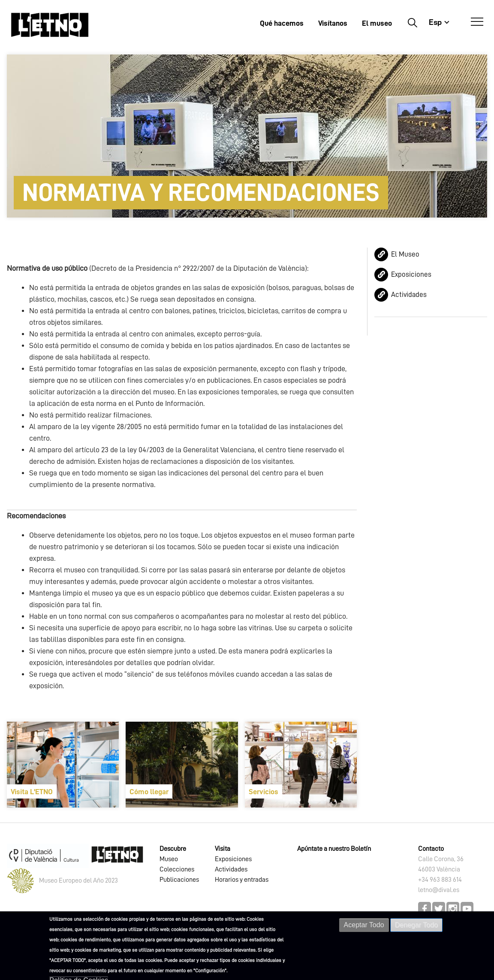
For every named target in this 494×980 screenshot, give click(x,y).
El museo (377, 23)
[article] (63, 765)
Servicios (264, 792)
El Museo (405, 254)
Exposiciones (411, 274)
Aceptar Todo (364, 925)
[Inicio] (50, 25)
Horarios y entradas (242, 880)
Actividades (409, 295)
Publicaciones (179, 880)
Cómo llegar (149, 792)
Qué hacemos (282, 23)
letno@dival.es (439, 890)
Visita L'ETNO (32, 792)
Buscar (412, 22)
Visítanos (333, 23)
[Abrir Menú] (477, 22)
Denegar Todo (416, 925)
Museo (169, 859)
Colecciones (177, 869)
